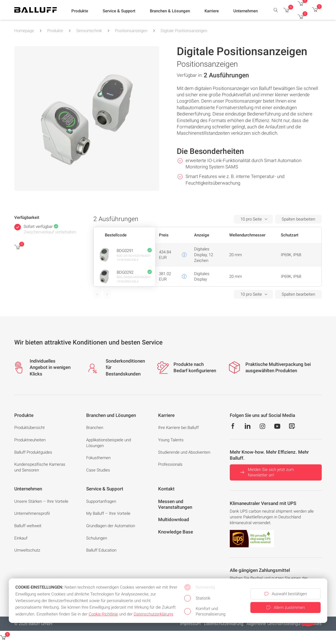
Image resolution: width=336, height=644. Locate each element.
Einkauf (21, 538)
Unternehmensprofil (32, 513)
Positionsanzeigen (131, 31)
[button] (80, 11)
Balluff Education (101, 550)
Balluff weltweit (28, 526)
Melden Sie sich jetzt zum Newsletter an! (266, 472)
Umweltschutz (27, 550)
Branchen (95, 428)
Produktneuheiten (30, 440)
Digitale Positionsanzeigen (184, 31)
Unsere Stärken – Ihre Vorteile (41, 501)
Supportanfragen (101, 501)
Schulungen (97, 538)
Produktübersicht (30, 428)
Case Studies (98, 470)
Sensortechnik (89, 31)
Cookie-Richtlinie (103, 614)
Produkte (55, 31)
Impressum (190, 624)
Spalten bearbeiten (298, 219)
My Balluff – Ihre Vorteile (108, 513)
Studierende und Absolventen (184, 452)
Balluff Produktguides (33, 452)
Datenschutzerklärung (224, 624)
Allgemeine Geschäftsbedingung (275, 624)
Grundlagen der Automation (111, 526)
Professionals (170, 464)
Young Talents (171, 440)
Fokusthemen (98, 458)
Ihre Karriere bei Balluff (178, 428)
